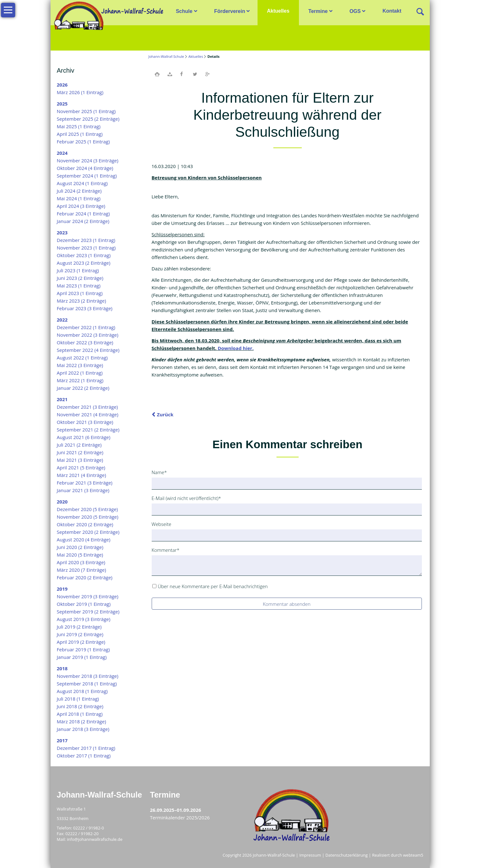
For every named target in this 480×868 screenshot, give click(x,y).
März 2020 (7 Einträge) (82, 570)
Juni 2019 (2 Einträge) (80, 634)
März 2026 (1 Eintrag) (80, 92)
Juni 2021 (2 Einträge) (80, 452)
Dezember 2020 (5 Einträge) (88, 509)
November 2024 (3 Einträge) (88, 160)
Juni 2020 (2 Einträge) (80, 547)
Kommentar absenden (287, 604)
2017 (62, 740)
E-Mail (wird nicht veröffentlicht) (186, 498)
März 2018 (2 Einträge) (82, 721)
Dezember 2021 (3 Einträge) (88, 407)
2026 (62, 85)
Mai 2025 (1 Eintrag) (79, 126)
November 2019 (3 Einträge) (88, 596)
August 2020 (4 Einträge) (84, 539)
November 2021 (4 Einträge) (88, 414)
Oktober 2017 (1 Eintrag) (84, 756)
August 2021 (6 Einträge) (84, 437)
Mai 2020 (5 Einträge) (80, 555)
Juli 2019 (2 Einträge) (79, 627)
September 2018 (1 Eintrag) (87, 684)
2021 (62, 399)
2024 (62, 153)
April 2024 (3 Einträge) (81, 206)
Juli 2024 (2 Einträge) (79, 191)
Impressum (310, 855)
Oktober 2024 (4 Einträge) (85, 168)
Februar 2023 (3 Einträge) (85, 308)
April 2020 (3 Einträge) (81, 562)
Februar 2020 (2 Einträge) (85, 577)
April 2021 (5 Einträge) (81, 467)
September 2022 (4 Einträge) (88, 350)
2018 (62, 668)
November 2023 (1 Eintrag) (86, 248)
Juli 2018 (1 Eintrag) (78, 699)
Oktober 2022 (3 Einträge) (85, 342)
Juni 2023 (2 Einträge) (80, 278)
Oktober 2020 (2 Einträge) (85, 524)
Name (162, 472)
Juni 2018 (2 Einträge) (80, 706)
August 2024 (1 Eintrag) (82, 183)
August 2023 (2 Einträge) (84, 263)
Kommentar (166, 550)
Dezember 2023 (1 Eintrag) (86, 240)
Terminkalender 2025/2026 (180, 817)
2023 (62, 232)
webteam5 (413, 855)
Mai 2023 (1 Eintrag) (79, 286)
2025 (62, 104)
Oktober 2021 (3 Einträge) (85, 422)
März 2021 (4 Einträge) (82, 475)
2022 (62, 320)
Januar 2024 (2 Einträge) (83, 221)
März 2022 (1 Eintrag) (80, 380)
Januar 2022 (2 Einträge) (83, 388)
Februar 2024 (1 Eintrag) (83, 214)
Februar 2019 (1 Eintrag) (83, 649)
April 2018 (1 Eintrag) (80, 714)
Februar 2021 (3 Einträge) (85, 483)
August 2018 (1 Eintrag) (82, 691)
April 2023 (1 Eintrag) (80, 293)
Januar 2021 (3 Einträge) (83, 490)
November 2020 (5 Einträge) (88, 517)
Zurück (165, 414)
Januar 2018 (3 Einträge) (83, 729)
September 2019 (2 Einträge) (88, 612)
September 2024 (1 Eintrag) (87, 176)
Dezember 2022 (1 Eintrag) (86, 327)
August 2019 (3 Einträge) (84, 619)
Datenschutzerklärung (347, 855)
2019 (62, 589)
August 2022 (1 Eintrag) (82, 358)
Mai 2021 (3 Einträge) (80, 460)
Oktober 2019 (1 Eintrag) (84, 604)
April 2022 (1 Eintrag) (80, 373)
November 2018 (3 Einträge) (88, 676)
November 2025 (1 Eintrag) (86, 111)
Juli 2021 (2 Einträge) (79, 445)
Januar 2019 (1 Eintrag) (82, 657)
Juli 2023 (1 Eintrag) (78, 270)
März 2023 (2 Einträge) (82, 301)
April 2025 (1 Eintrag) (80, 134)
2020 (62, 502)
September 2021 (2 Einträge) (88, 430)
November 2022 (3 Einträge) (88, 335)
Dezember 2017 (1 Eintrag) (86, 748)
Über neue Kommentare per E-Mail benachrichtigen (213, 586)
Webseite (161, 524)
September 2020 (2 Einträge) (88, 532)
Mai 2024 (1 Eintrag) (79, 198)
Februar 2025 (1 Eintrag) (83, 142)
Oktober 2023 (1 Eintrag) (84, 255)
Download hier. (236, 348)
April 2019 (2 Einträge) (81, 642)
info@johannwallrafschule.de (95, 839)
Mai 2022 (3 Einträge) (80, 365)
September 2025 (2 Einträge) (88, 119)
